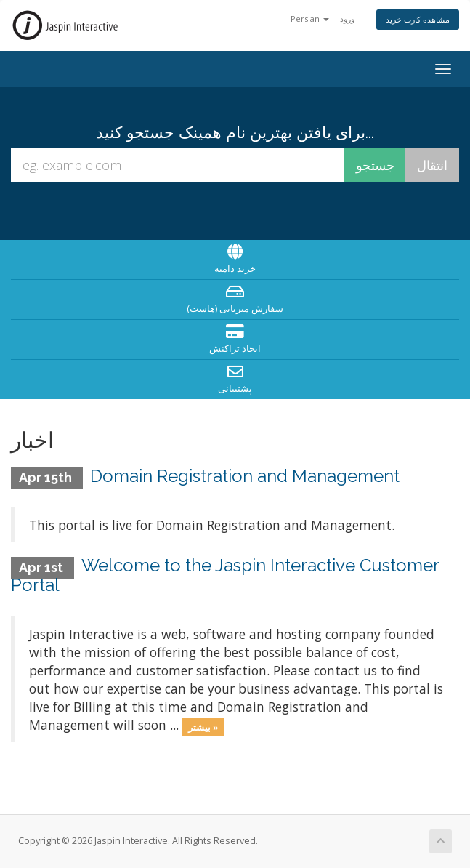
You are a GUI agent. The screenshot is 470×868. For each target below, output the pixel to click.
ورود (347, 19)
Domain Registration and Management (245, 476)
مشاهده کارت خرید (418, 19)
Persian (310, 19)
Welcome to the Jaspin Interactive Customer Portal (225, 575)
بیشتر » (203, 726)
